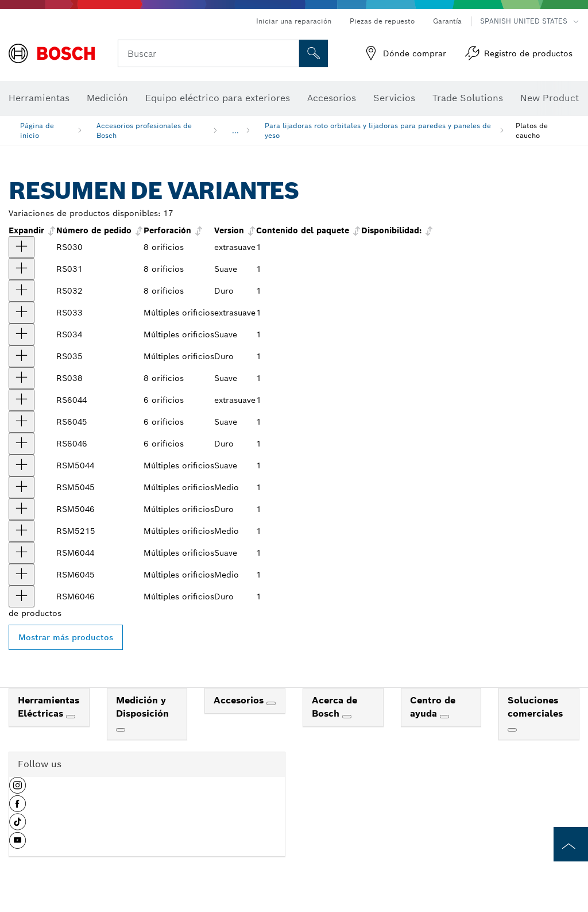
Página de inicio (37, 130)
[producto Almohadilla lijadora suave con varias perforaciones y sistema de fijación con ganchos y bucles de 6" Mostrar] (22, 553)
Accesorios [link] (240, 700)
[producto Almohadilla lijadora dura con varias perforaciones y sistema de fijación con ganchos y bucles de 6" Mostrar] (22, 597)
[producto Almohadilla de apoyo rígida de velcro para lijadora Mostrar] (22, 291)
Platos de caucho (532, 130)
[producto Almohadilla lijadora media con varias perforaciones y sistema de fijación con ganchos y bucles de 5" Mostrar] (22, 487)
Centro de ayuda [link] (433, 707)
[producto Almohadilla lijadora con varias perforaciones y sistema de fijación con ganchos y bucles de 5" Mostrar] (22, 531)
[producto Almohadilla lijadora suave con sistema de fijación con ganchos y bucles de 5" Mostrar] (22, 334)
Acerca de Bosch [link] (334, 707)
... (235, 131)
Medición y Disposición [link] (142, 707)
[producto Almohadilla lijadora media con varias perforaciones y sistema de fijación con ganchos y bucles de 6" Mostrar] (22, 575)
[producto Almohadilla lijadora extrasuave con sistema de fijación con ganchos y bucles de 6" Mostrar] (22, 400)
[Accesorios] (271, 703)
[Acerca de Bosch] (347, 717)
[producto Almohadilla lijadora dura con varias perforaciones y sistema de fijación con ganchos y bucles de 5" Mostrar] (22, 509)
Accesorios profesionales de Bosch (144, 130)
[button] (18, 790)
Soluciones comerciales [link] (535, 707)
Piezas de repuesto (382, 21)
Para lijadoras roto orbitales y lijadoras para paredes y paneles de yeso (378, 130)
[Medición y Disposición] (121, 730)
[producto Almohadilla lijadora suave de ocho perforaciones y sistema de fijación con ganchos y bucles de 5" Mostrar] (22, 269)
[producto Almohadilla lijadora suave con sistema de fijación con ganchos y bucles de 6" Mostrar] (22, 422)
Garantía (447, 21)
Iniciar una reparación (294, 21)
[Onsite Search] (314, 53)
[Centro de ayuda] (444, 717)
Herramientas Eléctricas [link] (49, 707)
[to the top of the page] (571, 844)
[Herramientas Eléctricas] (71, 717)
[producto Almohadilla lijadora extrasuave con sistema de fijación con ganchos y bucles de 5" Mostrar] (22, 313)
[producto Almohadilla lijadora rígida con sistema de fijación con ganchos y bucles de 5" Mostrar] (22, 356)
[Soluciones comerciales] (512, 730)
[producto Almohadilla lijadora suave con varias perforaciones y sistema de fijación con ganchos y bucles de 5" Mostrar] (22, 465)
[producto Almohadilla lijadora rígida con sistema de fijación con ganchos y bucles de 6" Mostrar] (22, 444)
